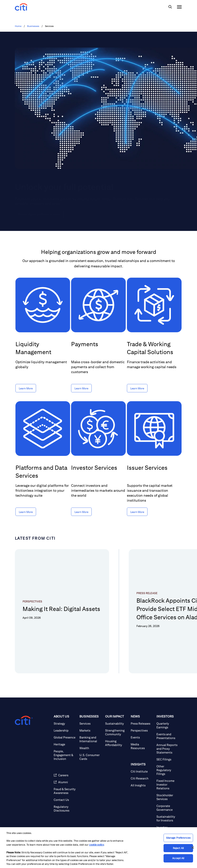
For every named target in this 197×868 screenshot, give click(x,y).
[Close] (193, 848)
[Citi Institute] (142, 782)
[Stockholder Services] (168, 808)
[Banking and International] (91, 750)
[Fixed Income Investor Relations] (168, 795)
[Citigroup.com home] (24, 731)
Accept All (178, 858)
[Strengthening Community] (116, 743)
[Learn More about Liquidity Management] (26, 388)
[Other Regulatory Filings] (168, 781)
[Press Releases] (142, 734)
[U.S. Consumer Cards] (91, 767)
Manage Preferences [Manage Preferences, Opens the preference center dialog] (178, 838)
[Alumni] (65, 793)
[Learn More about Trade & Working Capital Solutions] (137, 388)
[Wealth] (91, 759)
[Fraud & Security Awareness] (65, 801)
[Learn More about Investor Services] (81, 512)
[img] (170, 7)
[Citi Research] (142, 789)
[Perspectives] (142, 741)
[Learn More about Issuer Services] (137, 512)
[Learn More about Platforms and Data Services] (26, 512)
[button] (20, 682)
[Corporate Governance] (168, 818)
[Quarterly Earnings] (168, 736)
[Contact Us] (65, 810)
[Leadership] (65, 741)
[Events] (142, 748)
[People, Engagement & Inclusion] (65, 766)
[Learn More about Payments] (81, 388)
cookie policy (97, 845)
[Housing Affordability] (116, 754)
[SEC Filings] (168, 770)
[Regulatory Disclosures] (65, 819)
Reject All (178, 848)
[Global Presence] (65, 748)
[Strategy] (65, 734)
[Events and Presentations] (168, 747)
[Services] (91, 734)
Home (18, 26)
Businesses (33, 26)
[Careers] (65, 786)
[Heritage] (65, 755)
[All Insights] (142, 796)
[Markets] (91, 741)
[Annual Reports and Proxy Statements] (168, 759)
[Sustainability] (116, 734)
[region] (98, 848)
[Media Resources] (142, 757)
